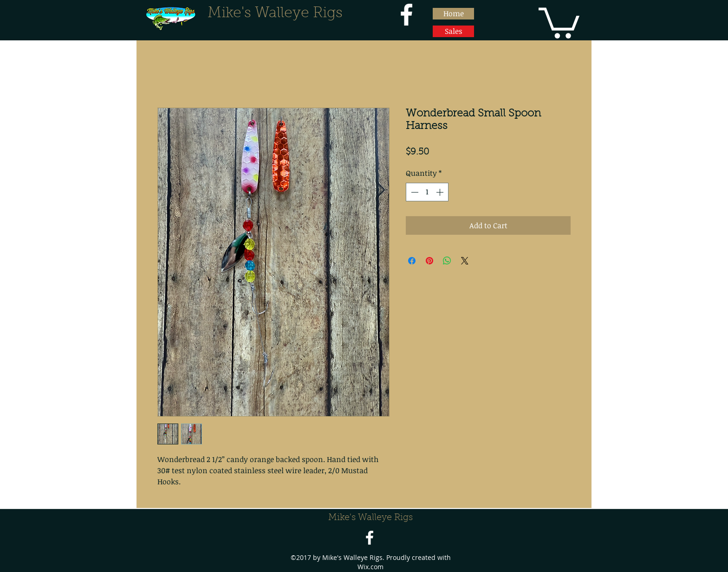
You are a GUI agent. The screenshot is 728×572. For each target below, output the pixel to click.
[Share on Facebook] (412, 261)
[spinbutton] (427, 192)
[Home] (453, 14)
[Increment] (441, 192)
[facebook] (406, 15)
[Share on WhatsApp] (447, 261)
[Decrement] (414, 192)
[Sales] (453, 31)
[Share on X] (465, 261)
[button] (559, 21)
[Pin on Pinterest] (429, 261)
